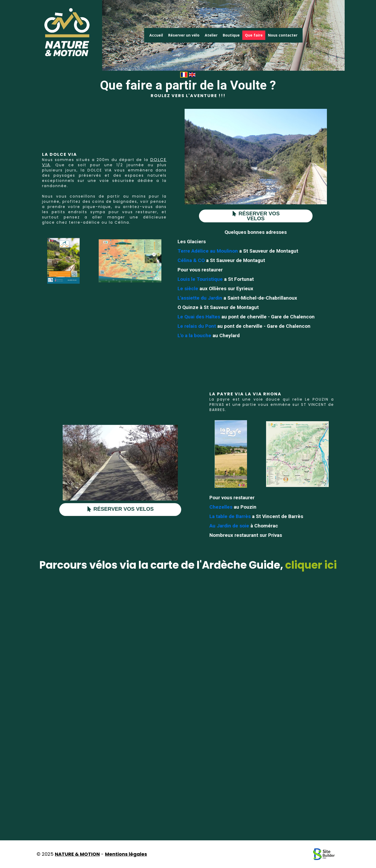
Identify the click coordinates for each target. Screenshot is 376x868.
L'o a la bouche (194, 335)
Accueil (156, 35)
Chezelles (222, 507)
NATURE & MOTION (77, 854)
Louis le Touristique (200, 279)
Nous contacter (283, 35)
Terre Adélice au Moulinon (208, 251)
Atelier (211, 35)
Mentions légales (126, 854)
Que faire (254, 35)
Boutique (231, 35)
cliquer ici (311, 565)
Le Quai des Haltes (199, 317)
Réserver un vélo (184, 35)
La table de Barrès (230, 516)
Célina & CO (191, 260)
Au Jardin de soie (229, 526)
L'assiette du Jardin (201, 298)
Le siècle (188, 289)
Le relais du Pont (197, 326)
